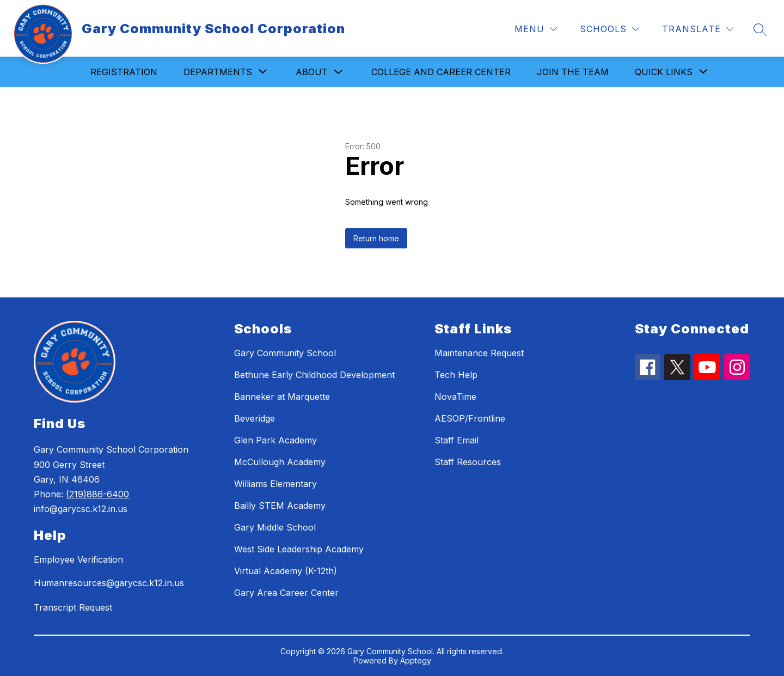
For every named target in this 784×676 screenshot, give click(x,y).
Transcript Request (73, 607)
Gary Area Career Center (286, 593)
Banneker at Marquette (282, 397)
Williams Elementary (275, 484)
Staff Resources (468, 462)
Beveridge (255, 418)
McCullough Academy (280, 462)
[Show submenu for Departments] (218, 72)
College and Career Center (441, 72)
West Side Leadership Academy (299, 549)
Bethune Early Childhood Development (314, 375)
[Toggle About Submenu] (339, 72)
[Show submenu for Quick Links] (664, 72)
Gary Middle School (275, 527)
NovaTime (455, 397)
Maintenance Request (479, 353)
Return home (376, 238)
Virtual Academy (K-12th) (286, 571)
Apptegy (416, 660)
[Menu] (536, 29)
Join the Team (573, 72)
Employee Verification (78, 559)
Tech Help (456, 375)
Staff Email (457, 440)
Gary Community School (285, 353)
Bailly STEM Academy (280, 506)
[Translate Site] (698, 29)
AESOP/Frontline (470, 418)
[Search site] (760, 29)
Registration (124, 72)
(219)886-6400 (97, 494)
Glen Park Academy (275, 440)
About (312, 72)
